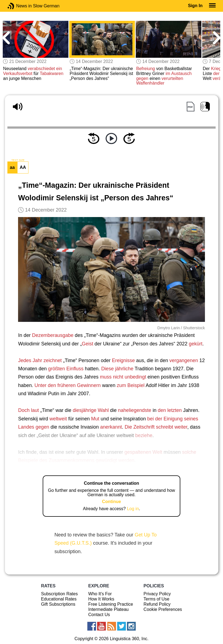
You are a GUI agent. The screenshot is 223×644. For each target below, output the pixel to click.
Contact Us (99, 615)
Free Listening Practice (111, 604)
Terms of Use (157, 599)
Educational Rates (59, 599)
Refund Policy (157, 604)
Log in (133, 509)
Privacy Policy (157, 594)
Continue (111, 502)
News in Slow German (19, 6)
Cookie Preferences (163, 609)
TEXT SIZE (18, 160)
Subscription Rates (59, 594)
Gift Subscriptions (58, 604)
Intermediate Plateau (109, 609)
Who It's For (100, 594)
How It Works (101, 599)
